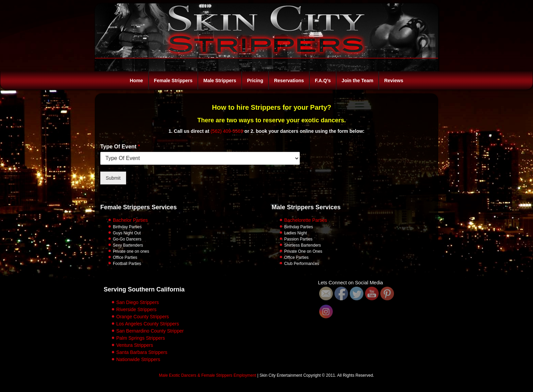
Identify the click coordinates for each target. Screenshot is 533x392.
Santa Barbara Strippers (142, 352)
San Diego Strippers (137, 302)
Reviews (394, 81)
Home (136, 81)
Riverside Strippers (136, 309)
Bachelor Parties (130, 220)
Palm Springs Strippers (141, 338)
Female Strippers (173, 81)
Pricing (255, 81)
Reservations (289, 81)
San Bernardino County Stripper (150, 331)
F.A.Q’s (323, 81)
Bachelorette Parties (306, 220)
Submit (113, 178)
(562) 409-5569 (227, 131)
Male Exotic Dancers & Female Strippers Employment (208, 375)
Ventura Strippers (135, 345)
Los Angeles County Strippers (148, 324)
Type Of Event (120, 147)
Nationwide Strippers (138, 359)
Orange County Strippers (143, 317)
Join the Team (357, 81)
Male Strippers (220, 81)
